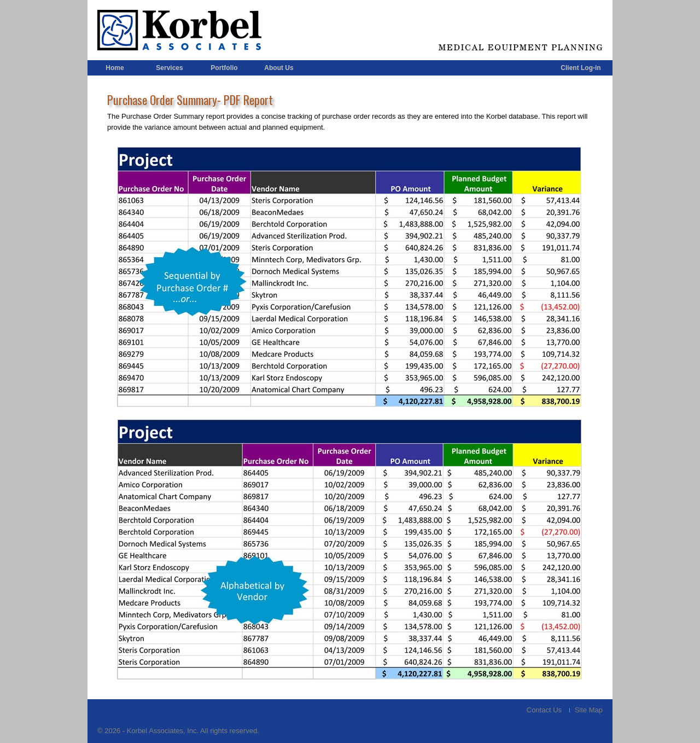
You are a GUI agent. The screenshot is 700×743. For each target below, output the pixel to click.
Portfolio (224, 68)
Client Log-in (581, 68)
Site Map (589, 710)
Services (169, 68)
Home (115, 68)
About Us (279, 68)
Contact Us (544, 710)
